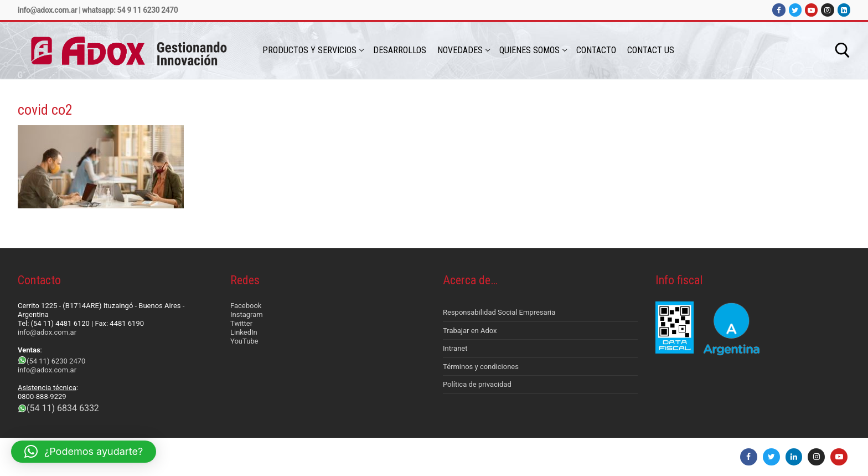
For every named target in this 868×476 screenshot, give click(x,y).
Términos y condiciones (481, 367)
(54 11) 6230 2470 (56, 361)
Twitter (241, 323)
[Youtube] (811, 10)
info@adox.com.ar (47, 10)
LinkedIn (244, 332)
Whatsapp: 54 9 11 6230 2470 (130, 10)
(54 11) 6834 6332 (63, 408)
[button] (84, 452)
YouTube (244, 341)
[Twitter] (795, 10)
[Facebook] (779, 10)
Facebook (246, 306)
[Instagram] (827, 10)
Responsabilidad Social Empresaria (499, 312)
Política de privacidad (477, 384)
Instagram (247, 314)
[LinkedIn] (844, 10)
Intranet (455, 348)
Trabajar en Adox (470, 331)
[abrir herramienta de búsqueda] (843, 50)
